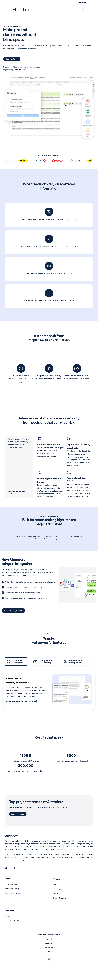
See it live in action (18, 814)
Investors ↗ (83, 2)
